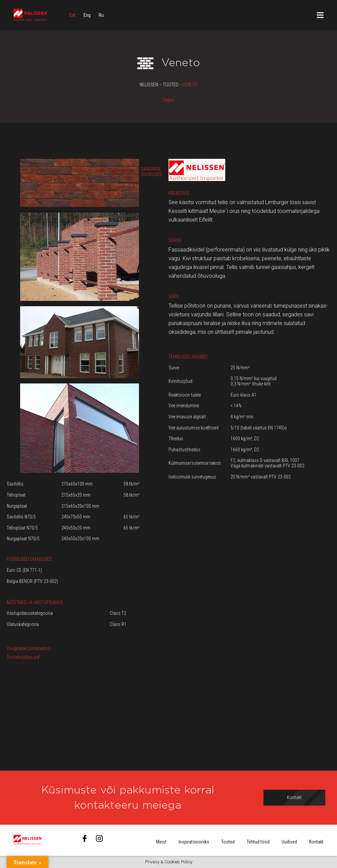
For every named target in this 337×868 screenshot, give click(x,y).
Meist (161, 842)
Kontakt (316, 842)
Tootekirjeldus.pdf (23, 657)
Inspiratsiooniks (194, 842)
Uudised (289, 842)
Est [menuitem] (73, 15)
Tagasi (169, 100)
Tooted (228, 842)
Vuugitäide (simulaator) (29, 648)
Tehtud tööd (258, 842)
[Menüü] (320, 15)
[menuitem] (73, 15)
